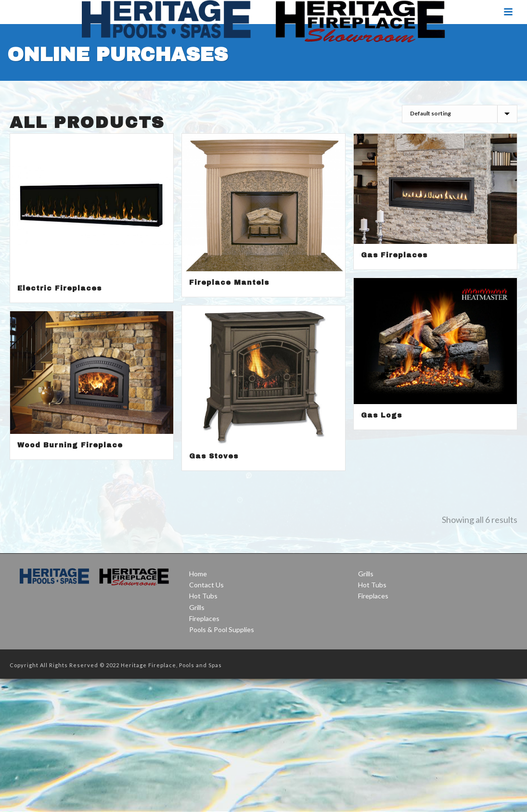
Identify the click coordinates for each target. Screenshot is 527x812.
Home (198, 574)
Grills (197, 607)
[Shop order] (460, 114)
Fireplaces (204, 618)
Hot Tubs (203, 596)
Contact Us (206, 585)
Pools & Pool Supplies (222, 629)
